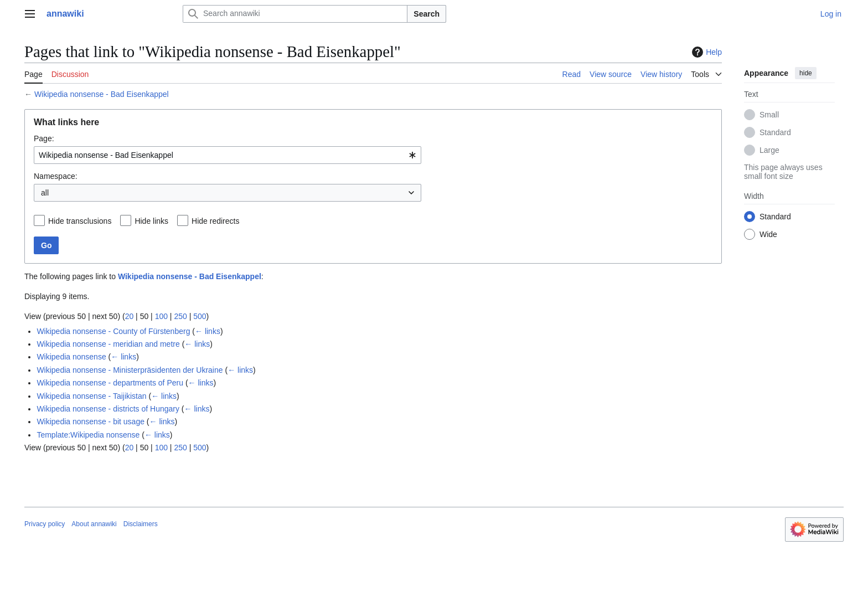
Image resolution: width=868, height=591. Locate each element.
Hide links (151, 221)
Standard (775, 132)
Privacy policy (45, 524)
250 (180, 316)
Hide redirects (215, 221)
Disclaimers (141, 524)
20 (130, 316)
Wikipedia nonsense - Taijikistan (91, 396)
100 (161, 316)
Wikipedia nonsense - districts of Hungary (108, 409)
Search (427, 14)
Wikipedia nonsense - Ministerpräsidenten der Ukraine (130, 370)
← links (208, 331)
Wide (768, 234)
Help (706, 52)
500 (200, 316)
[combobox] (228, 155)
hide (806, 73)
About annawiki (94, 524)
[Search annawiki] (295, 14)
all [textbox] (45, 193)
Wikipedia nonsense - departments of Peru (110, 383)
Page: (44, 138)
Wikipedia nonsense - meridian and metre (108, 344)
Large (769, 150)
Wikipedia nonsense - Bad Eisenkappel (102, 94)
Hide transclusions (80, 221)
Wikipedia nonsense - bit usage (91, 422)
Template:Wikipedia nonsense (88, 435)
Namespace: (56, 176)
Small (769, 115)
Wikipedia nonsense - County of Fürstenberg (113, 331)
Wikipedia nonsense (71, 357)
